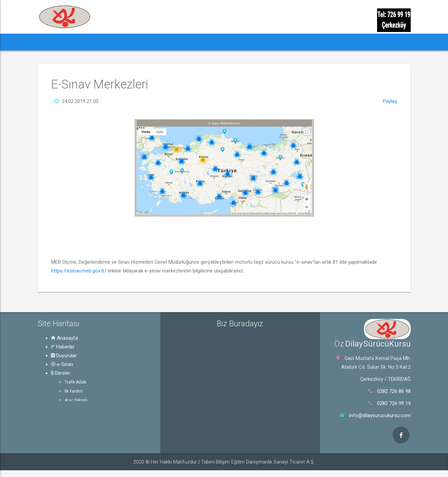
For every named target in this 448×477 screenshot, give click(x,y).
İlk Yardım (74, 391)
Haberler (63, 347)
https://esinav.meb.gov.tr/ (79, 271)
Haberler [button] (83, 42)
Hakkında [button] (269, 42)
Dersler (61, 373)
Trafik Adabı (75, 382)
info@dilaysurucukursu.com (380, 415)
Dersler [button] (194, 42)
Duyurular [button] (123, 42)
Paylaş (390, 101)
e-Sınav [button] (159, 42)
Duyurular (64, 356)
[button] (50, 42)
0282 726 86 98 (394, 391)
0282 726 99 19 (394, 403)
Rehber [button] (230, 42)
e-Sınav (62, 364)
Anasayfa (65, 338)
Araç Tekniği (76, 400)
